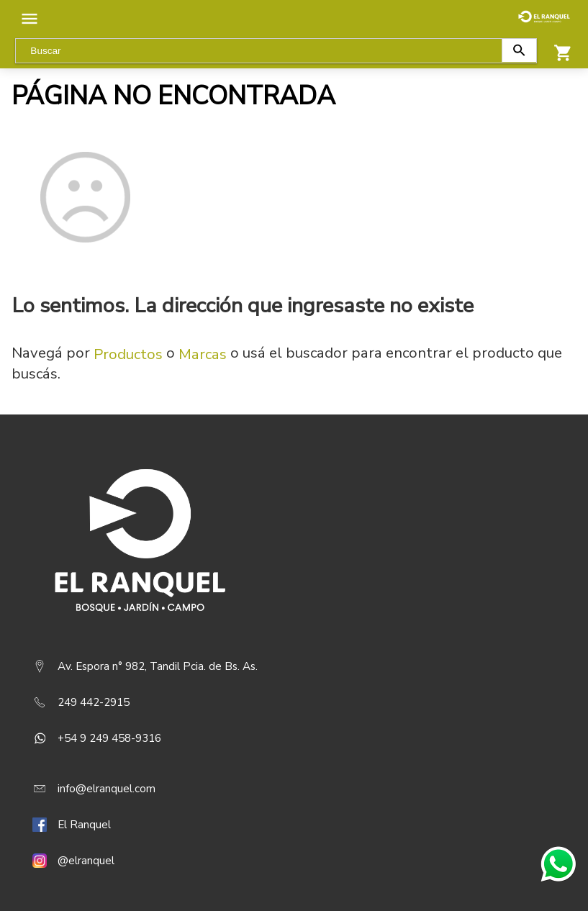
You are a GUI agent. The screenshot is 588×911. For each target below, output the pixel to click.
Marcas (203, 354)
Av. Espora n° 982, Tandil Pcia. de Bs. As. (158, 666)
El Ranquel (84, 825)
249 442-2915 (94, 702)
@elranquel (86, 861)
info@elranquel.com (107, 789)
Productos (128, 354)
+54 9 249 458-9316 (109, 738)
